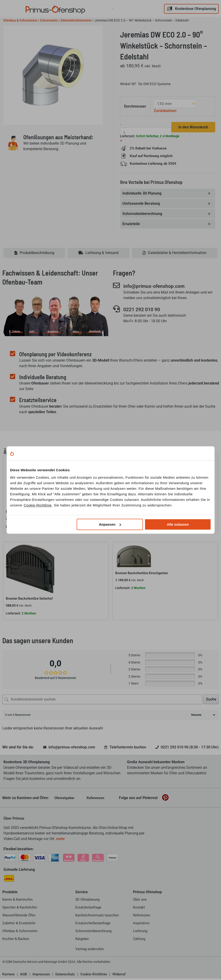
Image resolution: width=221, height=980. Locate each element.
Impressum (41, 976)
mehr (61, 840)
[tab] (34, 255)
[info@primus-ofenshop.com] (116, 287)
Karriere (8, 976)
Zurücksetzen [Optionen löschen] (166, 110)
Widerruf (119, 976)
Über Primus (14, 820)
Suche (211, 701)
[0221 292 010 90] (116, 311)
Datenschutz (65, 976)
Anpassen (110, 524)
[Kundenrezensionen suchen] (102, 701)
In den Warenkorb (192, 127)
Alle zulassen (178, 524)
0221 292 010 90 (145, 311)
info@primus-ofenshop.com (159, 288)
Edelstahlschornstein (76, 20)
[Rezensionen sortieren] (203, 716)
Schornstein (49, 20)
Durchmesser (136, 106)
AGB (24, 976)
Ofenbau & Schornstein (20, 20)
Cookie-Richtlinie (38, 505)
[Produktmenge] (145, 132)
